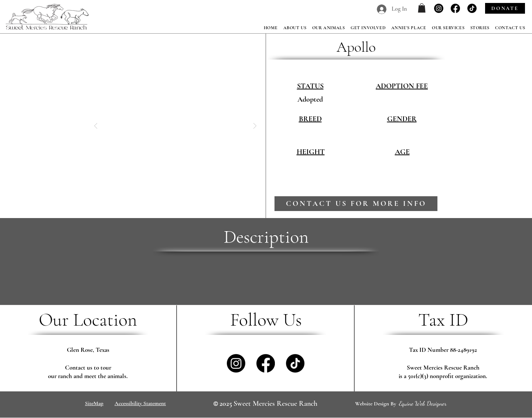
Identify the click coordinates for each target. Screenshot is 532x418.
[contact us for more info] (356, 204)
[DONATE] (505, 8)
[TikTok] (472, 8)
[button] (422, 8)
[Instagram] (439, 8)
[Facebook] (455, 8)
